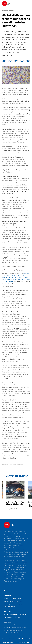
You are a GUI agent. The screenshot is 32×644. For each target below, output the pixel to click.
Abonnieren (8, 630)
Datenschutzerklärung (27, 639)
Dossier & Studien (10, 607)
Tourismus (7, 601)
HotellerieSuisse (16, 633)
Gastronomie (16, 599)
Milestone (17, 617)
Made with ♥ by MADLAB (24, 642)
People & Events (18, 601)
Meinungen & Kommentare (13, 604)
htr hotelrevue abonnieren (13, 625)
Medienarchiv (18, 630)
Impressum (11, 639)
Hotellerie (7, 599)
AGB (19, 639)
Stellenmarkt (8, 617)
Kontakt (6, 633)
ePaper (6, 614)
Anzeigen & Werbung (19, 628)
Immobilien (23, 614)
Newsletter (14, 614)
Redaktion (7, 628)
